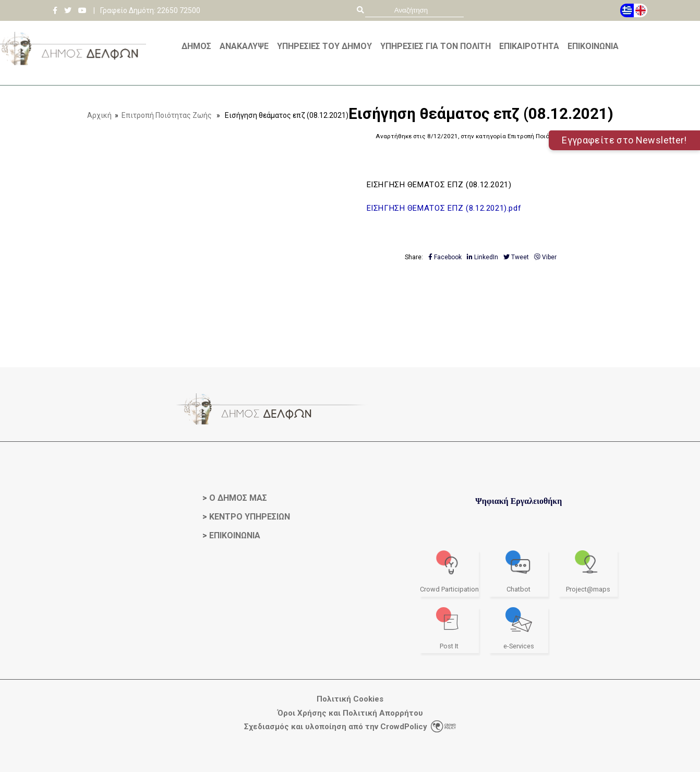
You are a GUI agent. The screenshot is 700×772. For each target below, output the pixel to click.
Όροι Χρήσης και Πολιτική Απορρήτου (350, 713)
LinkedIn (482, 257)
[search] (414, 10)
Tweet (516, 257)
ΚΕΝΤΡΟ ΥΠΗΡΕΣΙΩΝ (250, 517)
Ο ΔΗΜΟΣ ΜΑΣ (238, 498)
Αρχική (99, 115)
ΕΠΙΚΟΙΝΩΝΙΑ (235, 535)
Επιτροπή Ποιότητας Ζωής (167, 115)
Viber (545, 257)
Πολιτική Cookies (350, 699)
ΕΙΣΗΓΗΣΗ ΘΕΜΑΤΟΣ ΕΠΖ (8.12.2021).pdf (444, 208)
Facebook (445, 257)
